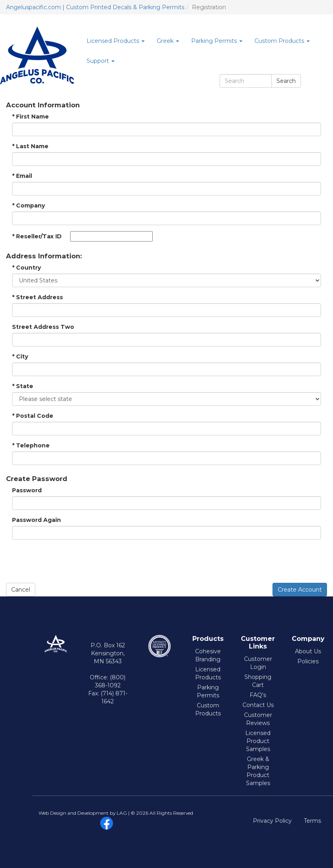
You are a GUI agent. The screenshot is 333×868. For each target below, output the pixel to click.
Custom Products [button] (282, 41)
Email (22, 176)
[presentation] (67, 561)
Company (28, 205)
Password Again (36, 520)
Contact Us (258, 705)
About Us (308, 651)
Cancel (21, 590)
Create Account (300, 590)
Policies (308, 661)
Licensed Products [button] (116, 41)
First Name (30, 117)
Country (26, 268)
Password (27, 490)
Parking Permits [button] (217, 41)
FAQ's (258, 695)
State (23, 386)
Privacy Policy (272, 821)
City (20, 356)
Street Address (37, 297)
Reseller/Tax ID (37, 236)
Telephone (31, 445)
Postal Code (33, 416)
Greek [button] (168, 41)
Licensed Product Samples (258, 741)
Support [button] (101, 61)
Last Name (30, 146)
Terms (312, 821)
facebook (107, 823)
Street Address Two (43, 327)
